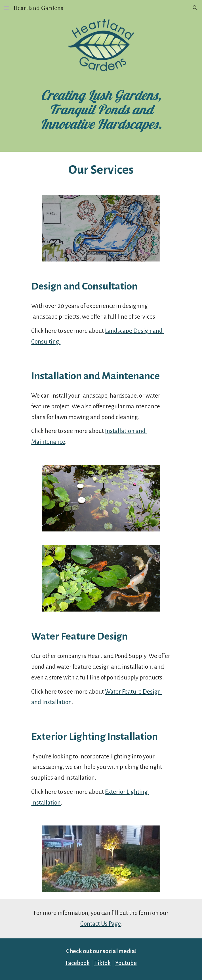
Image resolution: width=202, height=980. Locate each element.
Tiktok (102, 963)
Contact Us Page (101, 924)
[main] (101, 110)
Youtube (126, 963)
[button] (7, 8)
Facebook (78, 963)
